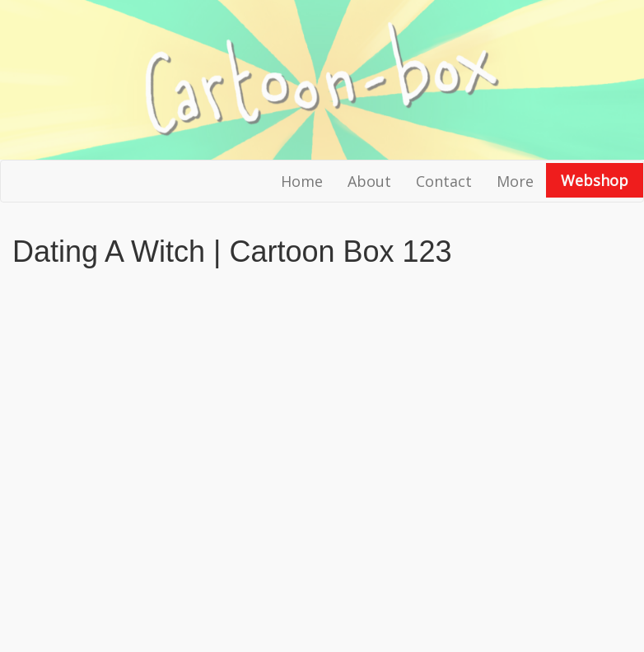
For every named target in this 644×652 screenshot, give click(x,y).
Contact (444, 181)
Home (302, 181)
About (369, 181)
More (515, 181)
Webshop (595, 180)
